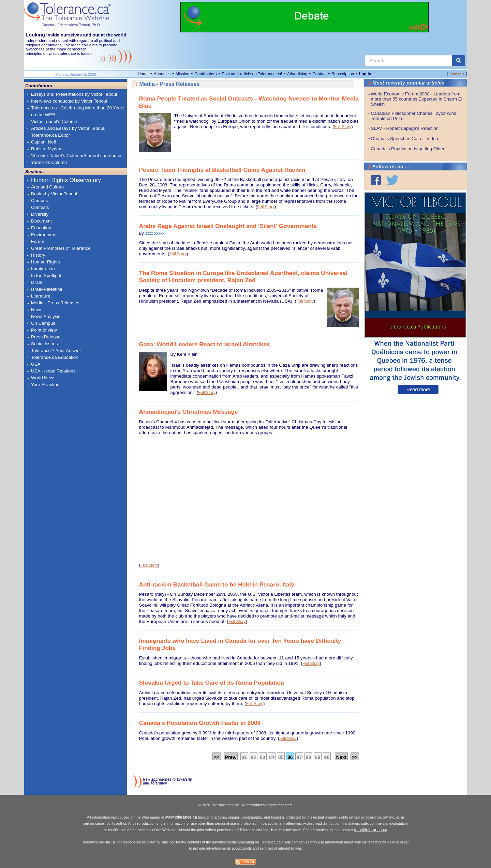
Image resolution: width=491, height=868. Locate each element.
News (37, 310)
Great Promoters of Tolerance (61, 248)
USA (36, 364)
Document (41, 221)
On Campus (43, 323)
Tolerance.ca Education (55, 357)
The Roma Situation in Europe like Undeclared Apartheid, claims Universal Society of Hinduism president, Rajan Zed (243, 277)
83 (263, 757)
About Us (162, 74)
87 (299, 757)
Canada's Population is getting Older (408, 149)
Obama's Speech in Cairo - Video (405, 139)
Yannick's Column (49, 162)
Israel (37, 282)
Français (457, 74)
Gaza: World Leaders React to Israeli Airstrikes (205, 344)
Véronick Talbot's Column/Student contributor (76, 156)
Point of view (44, 330)
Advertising (297, 74)
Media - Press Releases (55, 303)
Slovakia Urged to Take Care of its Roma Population (212, 683)
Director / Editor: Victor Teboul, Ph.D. (71, 25)
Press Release (46, 337)
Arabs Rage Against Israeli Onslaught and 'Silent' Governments (228, 226)
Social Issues (44, 344)
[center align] (459, 61)
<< (217, 757)
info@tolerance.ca (371, 830)
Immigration (43, 269)
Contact (319, 74)
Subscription (343, 74)
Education (41, 228)
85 (281, 757)
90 (327, 757)
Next (341, 757)
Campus (40, 201)
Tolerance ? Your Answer (56, 351)
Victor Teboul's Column (54, 121)
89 (318, 757)
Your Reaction (45, 385)
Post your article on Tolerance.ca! (252, 74)
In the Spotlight (46, 276)
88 (309, 757)
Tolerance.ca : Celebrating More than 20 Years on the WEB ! (78, 111)
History (38, 255)
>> (355, 757)
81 (244, 757)
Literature (41, 296)
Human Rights (45, 262)
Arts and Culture (47, 187)
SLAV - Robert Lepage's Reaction (405, 128)
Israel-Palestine (47, 289)
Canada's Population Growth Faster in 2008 (200, 723)
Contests (40, 207)
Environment (44, 235)
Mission (183, 74)
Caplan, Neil (43, 142)
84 (272, 757)
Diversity (40, 214)
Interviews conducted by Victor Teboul (69, 101)
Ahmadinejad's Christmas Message (189, 412)
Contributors (205, 74)
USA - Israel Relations (53, 371)
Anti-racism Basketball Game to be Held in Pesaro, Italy (217, 584)
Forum (38, 241)
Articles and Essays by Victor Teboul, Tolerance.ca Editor (68, 132)
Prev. (231, 757)
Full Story (343, 127)
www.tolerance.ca (181, 817)
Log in (365, 74)
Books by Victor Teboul (54, 194)
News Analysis (46, 316)
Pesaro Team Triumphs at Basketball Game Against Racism (222, 170)
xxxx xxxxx (155, 233)
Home (143, 74)
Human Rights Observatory (66, 180)
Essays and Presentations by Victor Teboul (74, 94)
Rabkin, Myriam (47, 149)
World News (43, 378)
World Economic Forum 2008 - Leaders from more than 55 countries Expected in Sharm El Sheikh (417, 99)
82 (253, 757)
